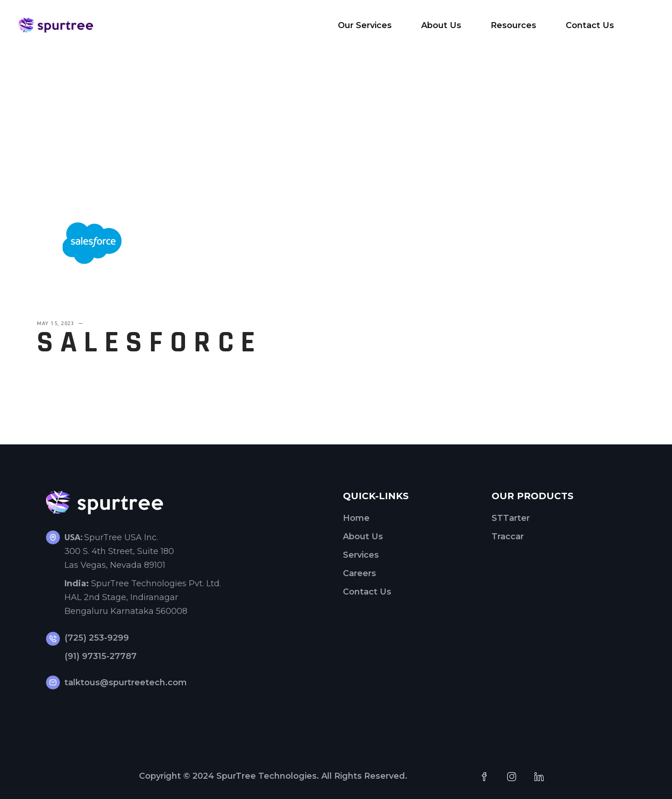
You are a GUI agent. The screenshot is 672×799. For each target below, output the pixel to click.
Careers (359, 573)
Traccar (508, 537)
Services (361, 555)
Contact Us (367, 592)
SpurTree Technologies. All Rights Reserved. (312, 776)
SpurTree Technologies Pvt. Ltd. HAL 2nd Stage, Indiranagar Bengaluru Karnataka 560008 (143, 597)
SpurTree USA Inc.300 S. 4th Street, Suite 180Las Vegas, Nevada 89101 (119, 551)
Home (356, 518)
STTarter (511, 518)
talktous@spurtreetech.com (126, 682)
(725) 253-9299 (97, 638)
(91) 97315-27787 (101, 656)
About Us (363, 537)
